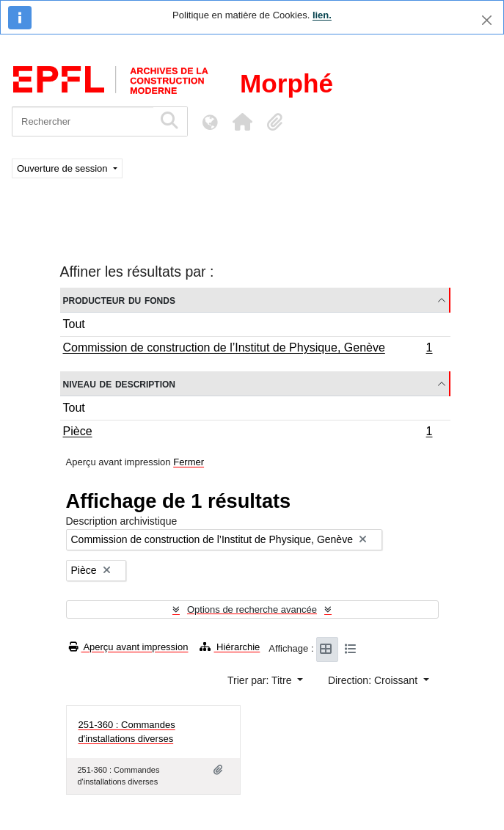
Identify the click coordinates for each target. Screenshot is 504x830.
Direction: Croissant (374, 680)
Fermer (189, 462)
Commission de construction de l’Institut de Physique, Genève (248, 349)
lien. (322, 15)
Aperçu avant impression (129, 647)
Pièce (248, 433)
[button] (242, 122)
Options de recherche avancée (252, 609)
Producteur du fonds (119, 300)
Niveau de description (119, 383)
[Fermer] (487, 20)
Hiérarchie (230, 647)
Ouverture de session (63, 168)
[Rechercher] (83, 121)
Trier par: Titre (261, 680)
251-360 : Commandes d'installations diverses (127, 732)
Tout (74, 324)
